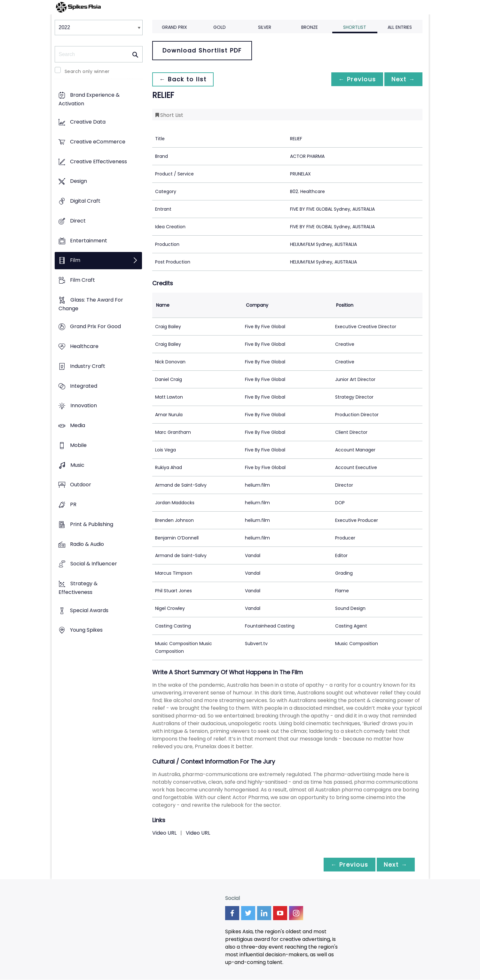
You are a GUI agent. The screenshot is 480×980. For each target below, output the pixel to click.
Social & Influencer (94, 564)
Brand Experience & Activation (89, 100)
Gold (220, 27)
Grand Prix (174, 27)
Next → (403, 79)
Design (79, 181)
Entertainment (89, 241)
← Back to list (184, 79)
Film (75, 260)
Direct (78, 221)
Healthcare (84, 347)
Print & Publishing (92, 524)
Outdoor (81, 485)
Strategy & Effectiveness (78, 588)
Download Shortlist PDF (202, 50)
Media (78, 426)
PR (73, 504)
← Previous (356, 79)
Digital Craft (85, 201)
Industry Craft (88, 366)
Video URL (164, 833)
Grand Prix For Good (95, 327)
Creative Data (88, 122)
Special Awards (89, 610)
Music (77, 465)
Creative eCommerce (98, 142)
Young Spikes (86, 630)
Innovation (84, 406)
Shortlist (355, 27)
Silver (265, 27)
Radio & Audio (87, 544)
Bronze (310, 27)
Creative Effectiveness (98, 162)
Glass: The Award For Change (91, 304)
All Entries (400, 27)
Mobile (78, 445)
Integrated (84, 386)
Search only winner (87, 71)
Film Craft (83, 280)
